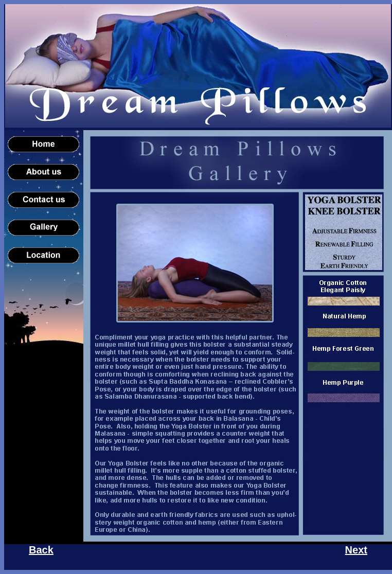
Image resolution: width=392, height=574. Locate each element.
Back (41, 550)
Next (356, 550)
